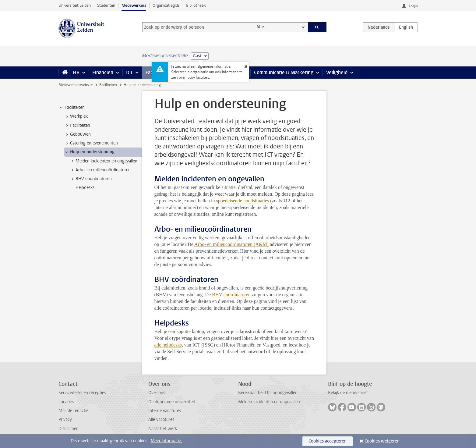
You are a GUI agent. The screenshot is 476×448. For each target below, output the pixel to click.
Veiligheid (337, 72)
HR (76, 72)
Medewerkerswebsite (76, 85)
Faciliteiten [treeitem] (72, 108)
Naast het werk (163, 429)
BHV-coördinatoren (231, 295)
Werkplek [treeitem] (76, 116)
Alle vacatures (161, 420)
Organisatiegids (166, 5)
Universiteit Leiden (75, 5)
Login (413, 6)
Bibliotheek (196, 5)
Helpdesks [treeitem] (85, 188)
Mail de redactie (73, 411)
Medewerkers (134, 5)
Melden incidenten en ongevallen (269, 402)
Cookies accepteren (328, 441)
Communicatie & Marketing (284, 72)
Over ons (157, 393)
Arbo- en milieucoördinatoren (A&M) (231, 244)
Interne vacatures (165, 411)
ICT (129, 72)
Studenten (106, 5)
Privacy (65, 420)
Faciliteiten (108, 85)
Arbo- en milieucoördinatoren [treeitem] (100, 170)
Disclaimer (68, 429)
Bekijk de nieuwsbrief (348, 393)
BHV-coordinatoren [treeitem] (91, 179)
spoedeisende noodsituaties (243, 201)
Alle (260, 27)
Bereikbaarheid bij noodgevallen (268, 393)
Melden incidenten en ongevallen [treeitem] (104, 161)
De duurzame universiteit (172, 402)
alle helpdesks (168, 345)
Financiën (103, 72)
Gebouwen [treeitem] (78, 134)
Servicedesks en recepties (82, 393)
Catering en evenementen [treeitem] (91, 143)
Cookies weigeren (382, 441)
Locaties (66, 402)
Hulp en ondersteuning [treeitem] (89, 152)
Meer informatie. (166, 441)
